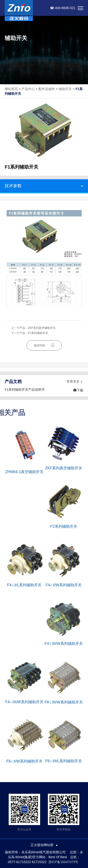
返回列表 (44, 345)
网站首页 (11, 89)
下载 (78, 390)
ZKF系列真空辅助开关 (42, 328)
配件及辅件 (47, 89)
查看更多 (75, 382)
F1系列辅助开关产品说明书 (25, 390)
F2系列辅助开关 (38, 333)
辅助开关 (65, 89)
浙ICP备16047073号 (63, 862)
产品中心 (28, 89)
